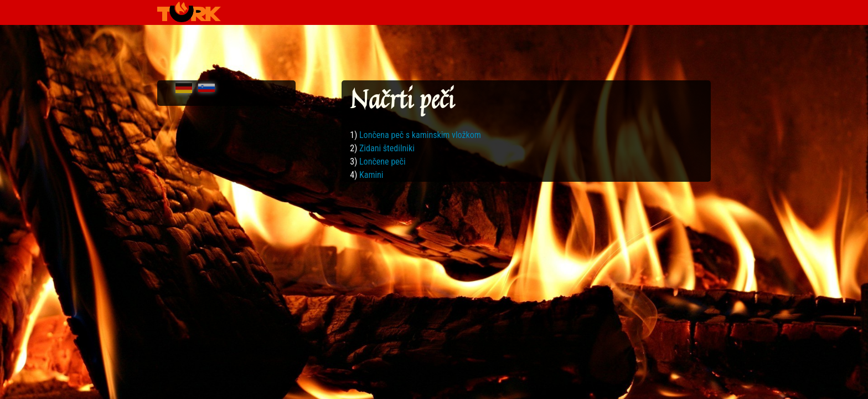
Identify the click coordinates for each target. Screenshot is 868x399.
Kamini (371, 175)
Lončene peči (383, 162)
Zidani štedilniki (387, 148)
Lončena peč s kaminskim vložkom (420, 135)
